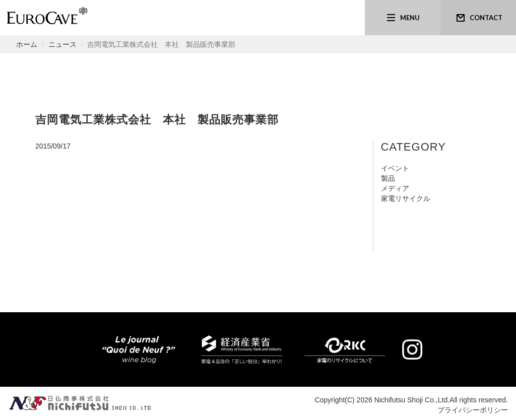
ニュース (62, 44)
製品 (388, 178)
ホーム (27, 44)
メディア (395, 188)
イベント (395, 168)
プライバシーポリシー (473, 410)
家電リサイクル (406, 198)
